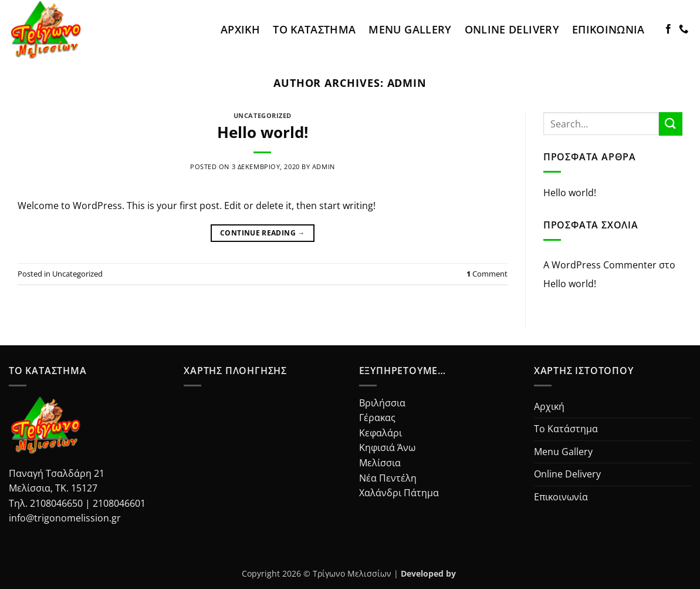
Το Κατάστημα (314, 29)
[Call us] (684, 29)
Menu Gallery (410, 29)
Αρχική (240, 29)
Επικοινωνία (608, 29)
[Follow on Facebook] (668, 29)
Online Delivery (512, 29)
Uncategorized (263, 115)
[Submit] (671, 124)
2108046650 (56, 503)
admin (407, 83)
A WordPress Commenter (600, 265)
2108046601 (119, 503)
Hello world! (263, 132)
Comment (487, 274)
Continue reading (263, 233)
